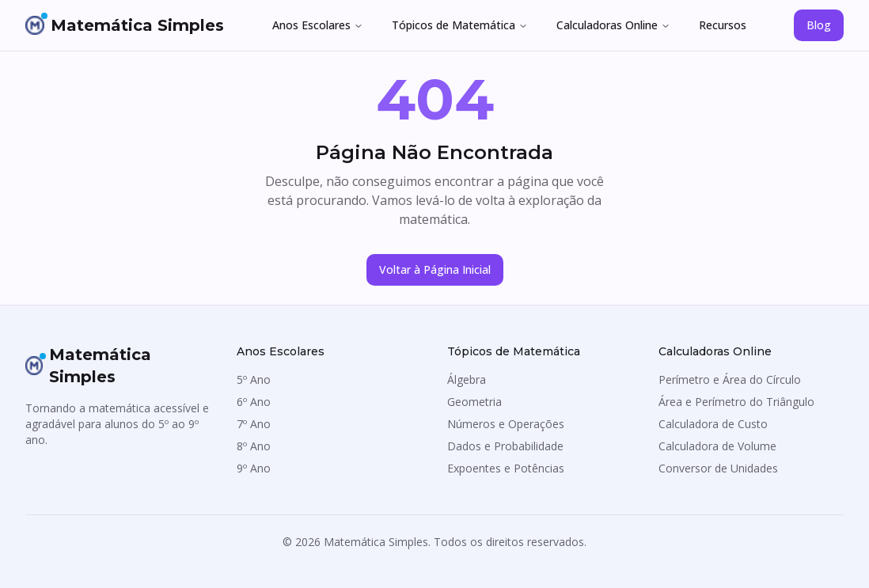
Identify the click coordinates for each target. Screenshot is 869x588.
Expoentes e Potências (506, 468)
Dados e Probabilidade (505, 446)
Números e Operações (506, 424)
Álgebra (467, 379)
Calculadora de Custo (713, 424)
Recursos (723, 25)
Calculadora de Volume (717, 446)
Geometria (474, 402)
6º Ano (254, 402)
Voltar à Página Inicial (435, 269)
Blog (819, 25)
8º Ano (254, 446)
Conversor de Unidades (718, 468)
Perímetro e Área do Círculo (730, 379)
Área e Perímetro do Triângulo (736, 402)
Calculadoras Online (613, 25)
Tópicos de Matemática (460, 25)
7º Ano (254, 424)
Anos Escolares (318, 25)
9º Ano (254, 468)
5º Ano (254, 379)
